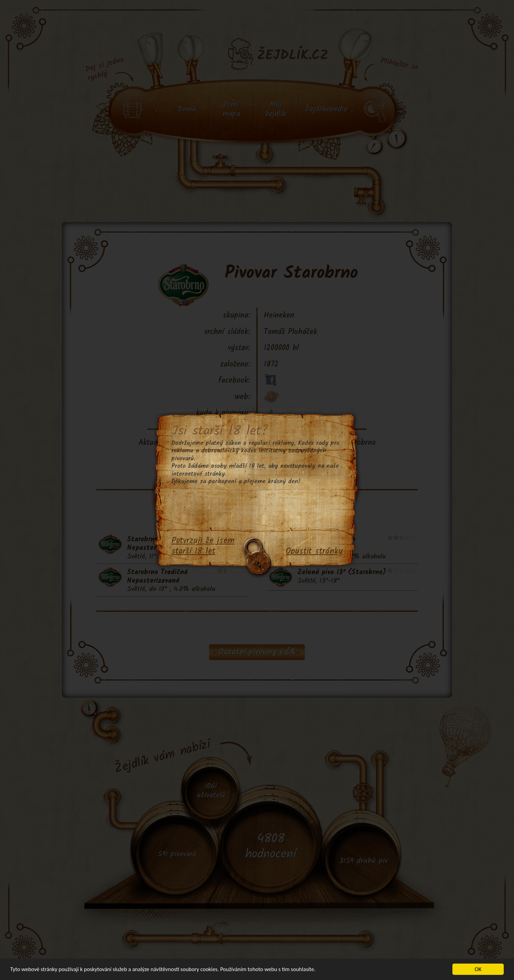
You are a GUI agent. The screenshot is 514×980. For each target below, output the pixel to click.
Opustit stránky (314, 552)
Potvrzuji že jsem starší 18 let (203, 546)
